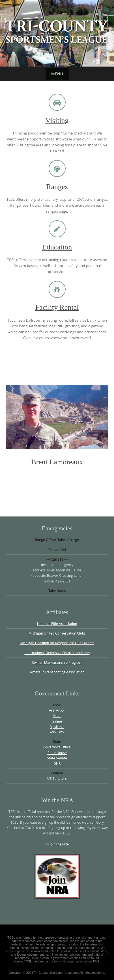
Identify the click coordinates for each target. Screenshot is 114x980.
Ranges (57, 187)
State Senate (57, 758)
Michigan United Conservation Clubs (57, 633)
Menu (57, 74)
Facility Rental (57, 307)
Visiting (57, 120)
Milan (57, 716)
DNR (57, 763)
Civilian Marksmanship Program (57, 662)
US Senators (57, 778)
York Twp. (57, 732)
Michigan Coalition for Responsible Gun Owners (57, 643)
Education (57, 247)
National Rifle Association (57, 624)
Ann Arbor (57, 710)
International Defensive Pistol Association (57, 653)
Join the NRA (59, 844)
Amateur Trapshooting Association (57, 672)
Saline (57, 721)
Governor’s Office (57, 747)
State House (57, 753)
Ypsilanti (57, 727)
